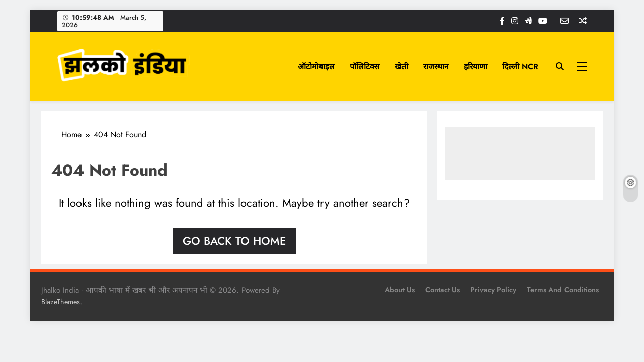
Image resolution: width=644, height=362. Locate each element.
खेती (401, 67)
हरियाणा (475, 67)
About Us (400, 290)
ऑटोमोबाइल (316, 67)
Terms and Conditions (563, 290)
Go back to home (234, 241)
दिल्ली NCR (520, 67)
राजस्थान (436, 67)
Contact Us (442, 290)
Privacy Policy (493, 290)
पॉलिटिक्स (365, 67)
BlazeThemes (61, 302)
